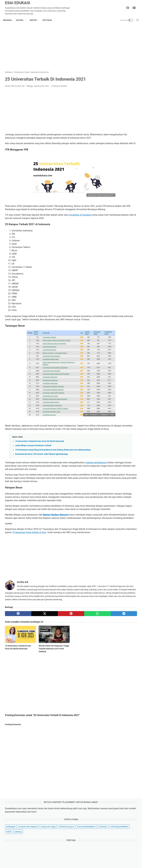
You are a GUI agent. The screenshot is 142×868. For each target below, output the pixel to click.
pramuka (115, 492)
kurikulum (130, 93)
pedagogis (109, 72)
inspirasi (110, 702)
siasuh (107, 512)
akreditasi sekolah (112, 430)
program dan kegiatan (114, 78)
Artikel (22, 20)
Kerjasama (88, 858)
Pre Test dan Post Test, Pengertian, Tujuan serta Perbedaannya (117, 302)
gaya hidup (111, 731)
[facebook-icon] (129, 8)
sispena (117, 512)
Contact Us (100, 858)
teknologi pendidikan (113, 98)
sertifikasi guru (122, 507)
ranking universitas (113, 502)
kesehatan (111, 745)
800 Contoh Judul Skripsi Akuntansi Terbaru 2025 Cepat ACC (118, 322)
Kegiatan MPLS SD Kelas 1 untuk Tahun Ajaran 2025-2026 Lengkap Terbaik (118, 402)
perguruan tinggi (112, 83)
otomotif (110, 740)
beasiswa (109, 440)
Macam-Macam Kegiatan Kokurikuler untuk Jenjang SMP (118, 229)
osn (129, 476)
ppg (106, 492)
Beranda (9, 20)
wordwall (128, 517)
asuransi (110, 749)
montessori (109, 476)
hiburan (110, 712)
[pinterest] (49, 660)
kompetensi (122, 461)
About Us (51, 858)
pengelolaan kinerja (125, 486)
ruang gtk (109, 507)
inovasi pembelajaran (114, 93)
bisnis (109, 698)
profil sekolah (110, 497)
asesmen (108, 435)
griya (108, 735)
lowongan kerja (111, 466)
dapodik (131, 446)
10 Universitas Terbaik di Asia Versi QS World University (40, 459)
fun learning (128, 451)
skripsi (126, 512)
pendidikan (109, 486)
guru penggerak (111, 456)
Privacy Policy (75, 858)
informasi (125, 456)
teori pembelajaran (112, 517)
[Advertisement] (49, 49)
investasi (110, 754)
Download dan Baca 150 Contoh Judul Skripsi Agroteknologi (41, 475)
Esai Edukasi (18, 3)
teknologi (110, 717)
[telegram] (84, 660)
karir (108, 721)
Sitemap (40, 858)
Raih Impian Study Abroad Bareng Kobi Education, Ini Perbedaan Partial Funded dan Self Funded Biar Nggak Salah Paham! (121, 658)
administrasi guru (112, 88)
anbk (125, 430)
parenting (110, 726)
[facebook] (14, 660)
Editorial (49, 20)
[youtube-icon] (135, 8)
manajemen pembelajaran (116, 471)
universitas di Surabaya (80, 226)
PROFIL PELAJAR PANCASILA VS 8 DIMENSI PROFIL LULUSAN (118, 282)
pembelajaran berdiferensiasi (117, 481)
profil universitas (126, 497)
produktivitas (128, 492)
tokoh (128, 98)
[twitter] (31, 660)
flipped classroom (112, 451)
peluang (108, 103)
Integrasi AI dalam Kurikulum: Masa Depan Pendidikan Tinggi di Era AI (121, 680)
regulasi (128, 502)
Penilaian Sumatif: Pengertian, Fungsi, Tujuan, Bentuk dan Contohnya (119, 382)
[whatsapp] (67, 660)
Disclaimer (62, 858)
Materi (35, 20)
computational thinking (114, 446)
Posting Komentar (59, 88)
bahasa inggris (122, 435)
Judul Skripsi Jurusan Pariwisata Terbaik (33, 463)
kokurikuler (109, 461)
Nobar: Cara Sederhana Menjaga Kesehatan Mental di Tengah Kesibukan (121, 643)
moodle (121, 476)
